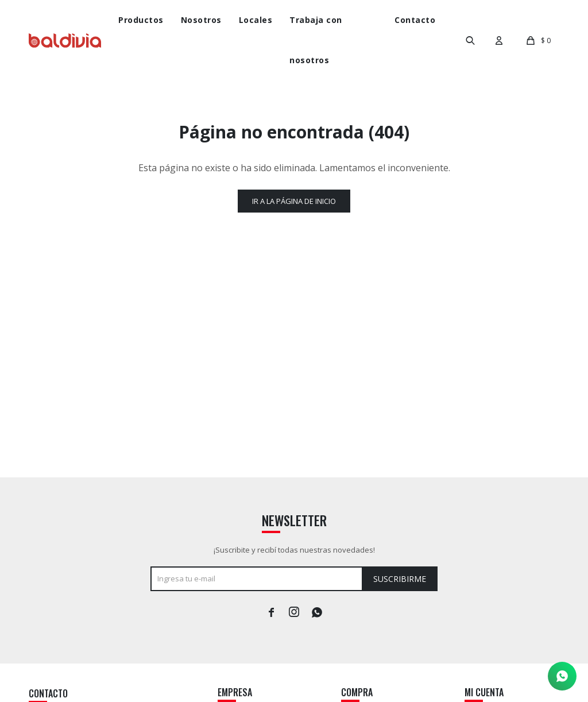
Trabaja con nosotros (316, 40)
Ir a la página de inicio (294, 201)
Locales (256, 20)
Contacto (415, 20)
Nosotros (201, 20)
